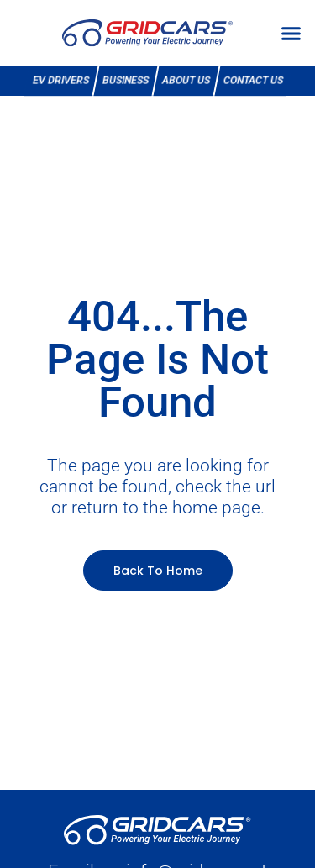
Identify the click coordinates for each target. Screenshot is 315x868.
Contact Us (253, 81)
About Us (186, 81)
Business (125, 81)
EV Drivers (60, 81)
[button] (291, 33)
